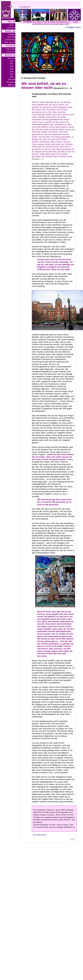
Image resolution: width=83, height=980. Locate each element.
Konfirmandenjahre (12, 40)
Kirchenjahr (12, 37)
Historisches (12, 28)
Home (11, 25)
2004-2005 (12, 80)
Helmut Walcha (12, 49)
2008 (12, 72)
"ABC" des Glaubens (12, 42)
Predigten (12, 34)
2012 (12, 61)
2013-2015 (12, 58)
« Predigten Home (73, 27)
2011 (12, 64)
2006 (12, 77)
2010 (12, 66)
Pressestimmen (12, 82)
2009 (12, 69)
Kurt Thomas (11, 52)
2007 (12, 74)
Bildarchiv (11, 85)
